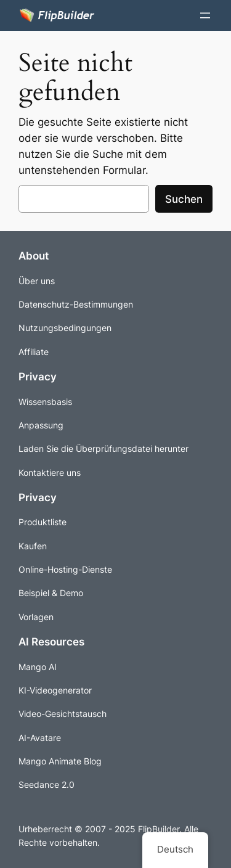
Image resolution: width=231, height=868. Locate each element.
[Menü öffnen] (205, 15)
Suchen (184, 199)
